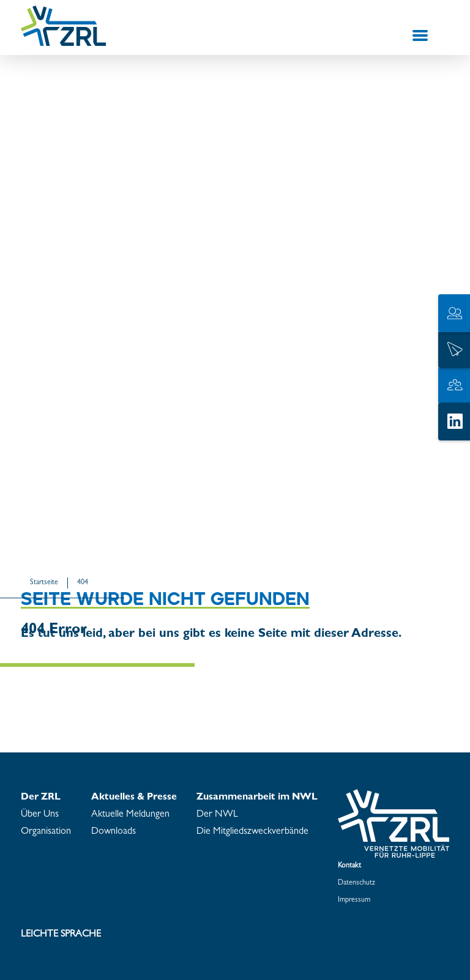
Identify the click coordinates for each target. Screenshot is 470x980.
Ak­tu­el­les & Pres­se (134, 798)
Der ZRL (41, 798)
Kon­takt (349, 866)
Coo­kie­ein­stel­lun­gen (368, 918)
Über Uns (40, 815)
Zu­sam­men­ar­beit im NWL (257, 798)
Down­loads (114, 832)
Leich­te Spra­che (61, 935)
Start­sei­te (44, 583)
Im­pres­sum (354, 900)
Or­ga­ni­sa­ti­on (46, 832)
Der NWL (217, 815)
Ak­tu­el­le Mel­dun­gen (130, 815)
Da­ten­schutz (356, 883)
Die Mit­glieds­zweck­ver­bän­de (252, 832)
